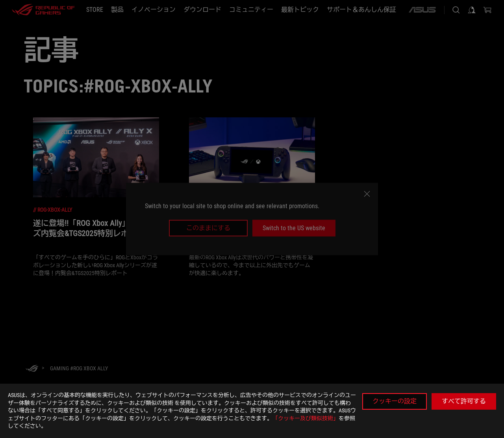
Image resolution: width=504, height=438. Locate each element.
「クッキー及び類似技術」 (306, 418)
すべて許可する (464, 401)
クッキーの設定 (395, 401)
